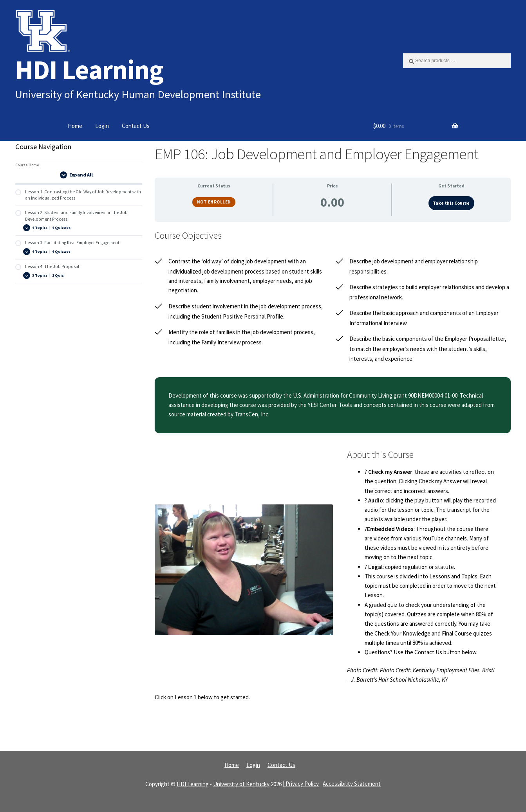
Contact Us (136, 126)
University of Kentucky (241, 784)
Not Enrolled (214, 202)
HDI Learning (89, 69)
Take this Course (451, 203)
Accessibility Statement (352, 784)
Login (102, 126)
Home (75, 126)
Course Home (27, 165)
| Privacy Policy (301, 784)
